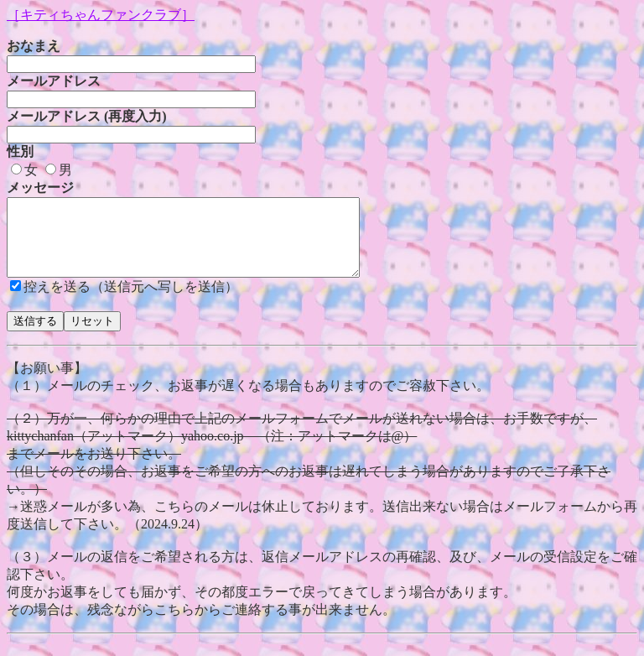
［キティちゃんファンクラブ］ (101, 15)
